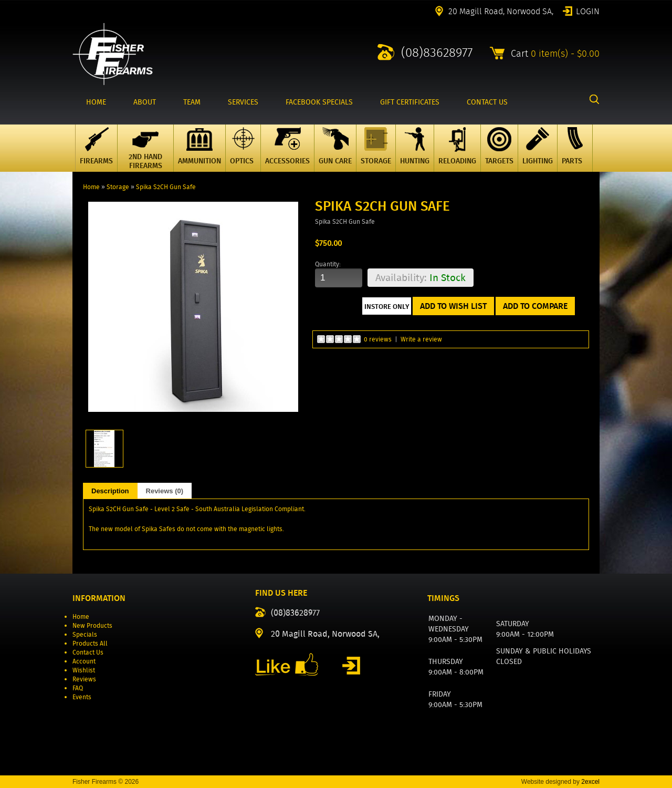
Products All (90, 643)
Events (82, 697)
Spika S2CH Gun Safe (166, 187)
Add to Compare (535, 306)
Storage (118, 187)
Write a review (421, 339)
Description (110, 491)
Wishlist (84, 670)
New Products (92, 625)
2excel (590, 782)
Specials (85, 634)
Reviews (84, 679)
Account (84, 661)
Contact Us (88, 652)
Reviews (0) (165, 491)
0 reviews (378, 339)
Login (588, 11)
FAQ (78, 688)
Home (91, 187)
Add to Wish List (453, 306)
